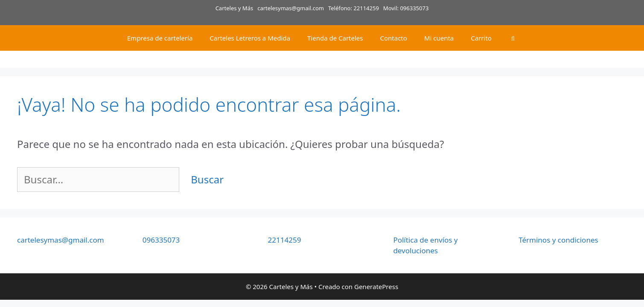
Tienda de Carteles (335, 38)
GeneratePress (376, 287)
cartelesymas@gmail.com (291, 8)
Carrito (481, 38)
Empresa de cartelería (160, 38)
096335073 (161, 240)
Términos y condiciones (558, 240)
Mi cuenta (439, 38)
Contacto (394, 38)
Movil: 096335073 (406, 8)
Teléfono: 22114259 (354, 8)
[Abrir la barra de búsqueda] (513, 38)
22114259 (285, 240)
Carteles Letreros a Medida (250, 38)
